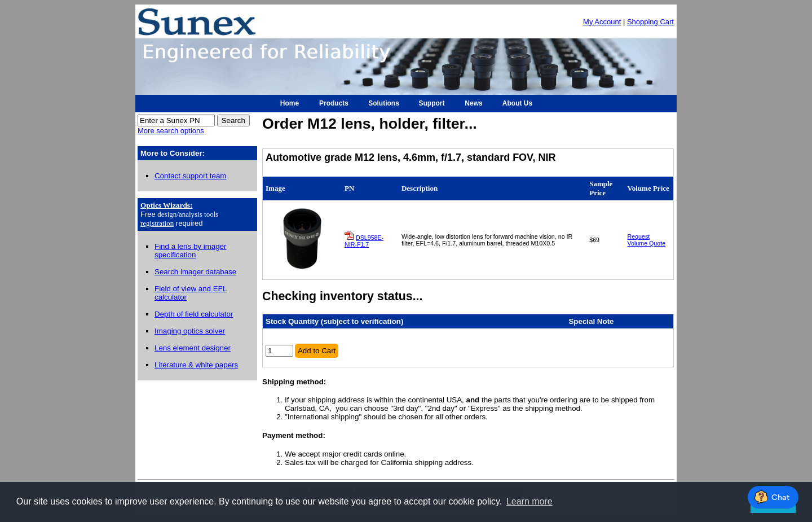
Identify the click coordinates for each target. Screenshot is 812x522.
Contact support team (190, 176)
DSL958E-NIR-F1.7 (364, 241)
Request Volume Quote (647, 240)
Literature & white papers (196, 365)
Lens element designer (193, 348)
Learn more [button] (529, 501)
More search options (171, 131)
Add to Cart (317, 351)
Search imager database (195, 272)
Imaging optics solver (190, 331)
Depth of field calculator (194, 314)
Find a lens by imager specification (190, 251)
